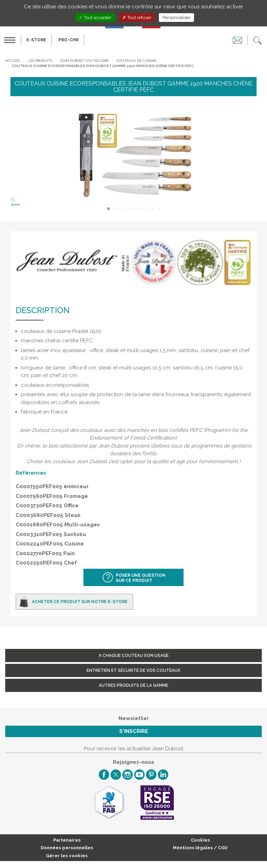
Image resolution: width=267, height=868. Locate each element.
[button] (257, 40)
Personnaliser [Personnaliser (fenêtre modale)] (176, 18)
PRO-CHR (68, 40)
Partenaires (67, 840)
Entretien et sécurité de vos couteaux (133, 670)
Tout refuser (137, 18)
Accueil (13, 61)
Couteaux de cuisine (136, 61)
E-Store (36, 40)
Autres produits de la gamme (133, 685)
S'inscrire (134, 731)
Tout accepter (95, 18)
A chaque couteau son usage (134, 656)
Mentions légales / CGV (200, 848)
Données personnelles (67, 848)
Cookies (200, 840)
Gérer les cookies (67, 856)
